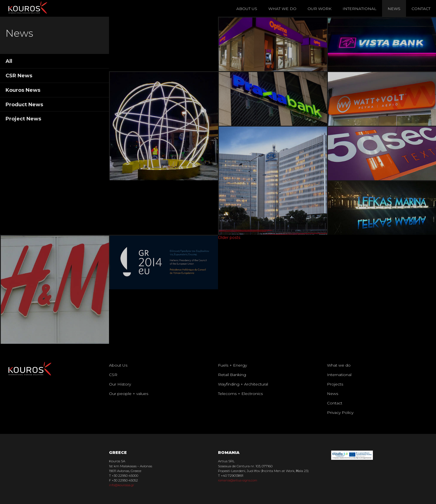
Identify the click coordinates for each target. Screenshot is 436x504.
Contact (421, 9)
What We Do (282, 9)
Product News (24, 105)
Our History (120, 384)
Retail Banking (232, 375)
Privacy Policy (340, 412)
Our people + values (129, 394)
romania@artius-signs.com (240, 480)
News (394, 9)
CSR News (19, 76)
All (9, 61)
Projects (335, 384)
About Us (247, 9)
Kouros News (23, 90)
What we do (339, 365)
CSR (113, 375)
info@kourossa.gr (123, 485)
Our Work (319, 9)
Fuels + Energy (232, 365)
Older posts (229, 238)
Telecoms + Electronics (240, 394)
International (360, 9)
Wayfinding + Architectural (243, 384)
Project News (23, 119)
